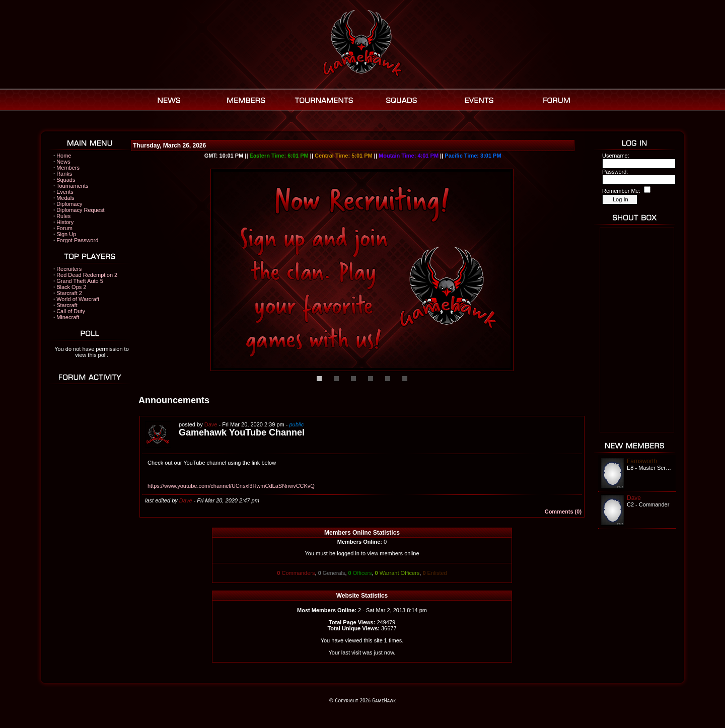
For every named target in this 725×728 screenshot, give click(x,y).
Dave (211, 424)
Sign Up (66, 234)
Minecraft (68, 317)
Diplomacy (69, 204)
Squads (66, 180)
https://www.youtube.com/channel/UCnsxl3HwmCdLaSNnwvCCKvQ (231, 486)
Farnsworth (642, 461)
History (65, 222)
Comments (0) (563, 512)
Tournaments (72, 186)
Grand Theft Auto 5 (80, 281)
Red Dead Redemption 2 (87, 275)
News (63, 162)
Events (65, 192)
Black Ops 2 (71, 287)
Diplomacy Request (80, 210)
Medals (65, 198)
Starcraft (67, 305)
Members (68, 168)
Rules (63, 216)
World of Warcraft (78, 299)
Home (64, 156)
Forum (64, 228)
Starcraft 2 (69, 293)
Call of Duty (71, 311)
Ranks (64, 174)
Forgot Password (77, 240)
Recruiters (69, 269)
